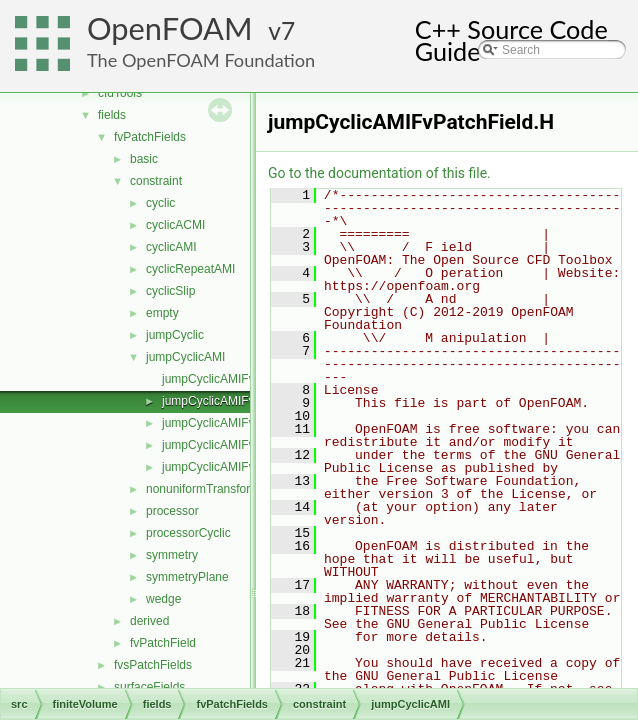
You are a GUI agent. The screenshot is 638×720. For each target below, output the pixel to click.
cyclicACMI (175, 225)
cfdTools (120, 93)
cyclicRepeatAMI (190, 269)
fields (112, 115)
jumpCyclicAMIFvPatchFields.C (245, 423)
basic (144, 159)
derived (149, 621)
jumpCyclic (175, 335)
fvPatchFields (150, 137)
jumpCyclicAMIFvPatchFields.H (245, 445)
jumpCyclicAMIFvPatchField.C (242, 379)
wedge (163, 599)
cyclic (160, 203)
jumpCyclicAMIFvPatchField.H (242, 401)
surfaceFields (149, 687)
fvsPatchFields (153, 665)
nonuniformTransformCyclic (219, 489)
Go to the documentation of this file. (379, 173)
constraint (156, 181)
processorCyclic (188, 533)
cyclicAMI (171, 247)
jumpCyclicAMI (185, 357)
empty (162, 313)
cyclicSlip (170, 291)
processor (172, 511)
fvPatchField (163, 643)
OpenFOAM (170, 28)
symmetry (172, 555)
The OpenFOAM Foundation (201, 60)
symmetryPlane (187, 577)
